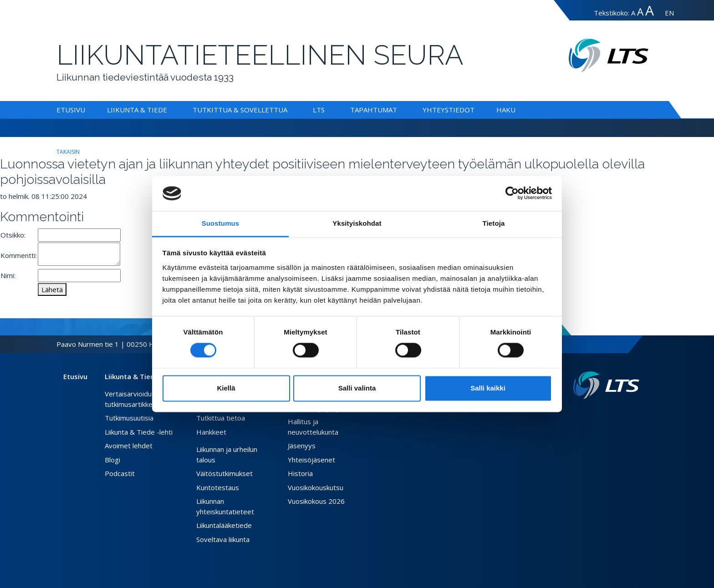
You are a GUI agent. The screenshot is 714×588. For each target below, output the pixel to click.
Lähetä (52, 289)
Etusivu (71, 110)
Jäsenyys (302, 446)
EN (669, 13)
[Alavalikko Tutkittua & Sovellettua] (289, 110)
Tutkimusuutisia (129, 418)
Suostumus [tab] (221, 223)
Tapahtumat (374, 110)
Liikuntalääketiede (224, 525)
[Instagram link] (628, 414)
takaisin (68, 152)
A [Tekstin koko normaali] (633, 13)
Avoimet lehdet (129, 446)
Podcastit (120, 473)
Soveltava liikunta (223, 539)
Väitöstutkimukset (224, 473)
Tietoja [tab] (494, 223)
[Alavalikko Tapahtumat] (399, 110)
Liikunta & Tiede (137, 110)
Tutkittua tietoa (221, 418)
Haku (506, 110)
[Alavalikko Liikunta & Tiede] (169, 110)
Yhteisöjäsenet (311, 460)
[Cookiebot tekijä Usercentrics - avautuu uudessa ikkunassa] (512, 193)
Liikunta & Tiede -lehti (139, 432)
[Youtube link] (636, 414)
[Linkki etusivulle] (606, 385)
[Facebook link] (614, 414)
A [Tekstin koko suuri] (640, 12)
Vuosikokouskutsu (316, 487)
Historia (300, 473)
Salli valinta (357, 388)
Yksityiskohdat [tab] (357, 223)
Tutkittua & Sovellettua (240, 110)
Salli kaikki (488, 388)
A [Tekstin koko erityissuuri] (650, 10)
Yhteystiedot (449, 110)
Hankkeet (211, 432)
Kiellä (226, 388)
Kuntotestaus (218, 487)
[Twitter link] (621, 414)
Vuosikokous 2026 (316, 501)
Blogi (112, 460)
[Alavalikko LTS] (326, 110)
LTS (319, 110)
